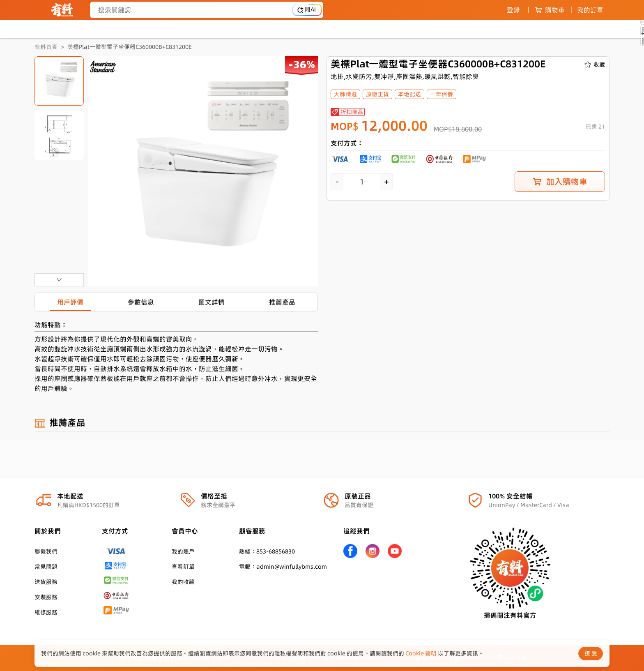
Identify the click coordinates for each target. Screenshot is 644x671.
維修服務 (46, 612)
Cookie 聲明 (421, 653)
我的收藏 (183, 582)
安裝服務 (46, 597)
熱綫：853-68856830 (267, 551)
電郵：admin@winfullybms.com (283, 567)
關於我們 (48, 531)
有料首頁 (46, 47)
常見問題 (46, 567)
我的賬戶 (183, 551)
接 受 (591, 653)
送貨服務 (46, 582)
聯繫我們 (46, 551)
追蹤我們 (356, 531)
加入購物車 (560, 182)
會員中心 (185, 531)
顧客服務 (252, 531)
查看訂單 (183, 567)
